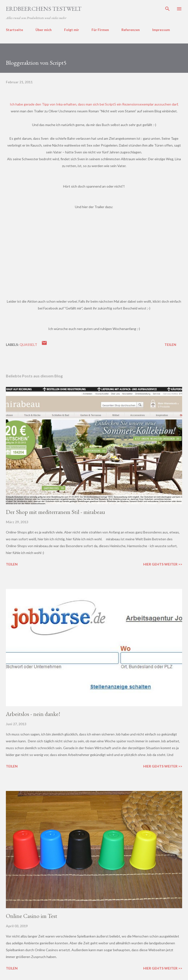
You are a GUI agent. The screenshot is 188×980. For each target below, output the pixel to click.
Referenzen (131, 30)
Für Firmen (100, 30)
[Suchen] (167, 9)
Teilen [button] (170, 345)
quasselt (28, 345)
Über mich (44, 30)
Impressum (161, 30)
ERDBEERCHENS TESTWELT (44, 9)
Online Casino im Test (32, 916)
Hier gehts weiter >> (163, 564)
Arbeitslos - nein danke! (33, 714)
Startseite (14, 30)
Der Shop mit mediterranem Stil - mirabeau (55, 512)
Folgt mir (72, 30)
